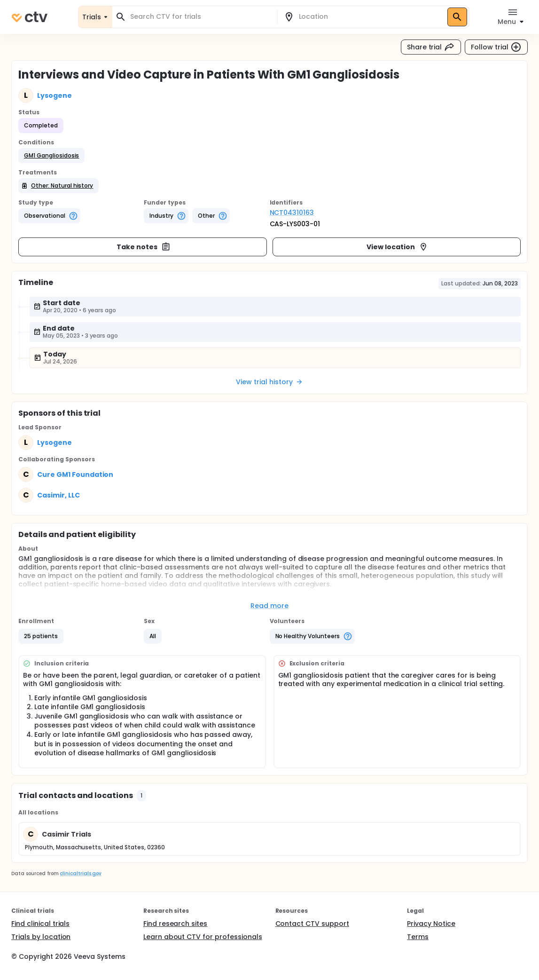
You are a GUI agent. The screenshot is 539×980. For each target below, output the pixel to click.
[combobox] (200, 17)
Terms (418, 937)
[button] (51, 156)
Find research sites (175, 924)
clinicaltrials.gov (80, 873)
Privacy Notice (431, 924)
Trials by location (41, 937)
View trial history (269, 382)
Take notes (144, 247)
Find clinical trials (40, 924)
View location (397, 247)
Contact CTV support (312, 924)
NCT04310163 (292, 213)
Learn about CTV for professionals (203, 937)
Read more (269, 606)
